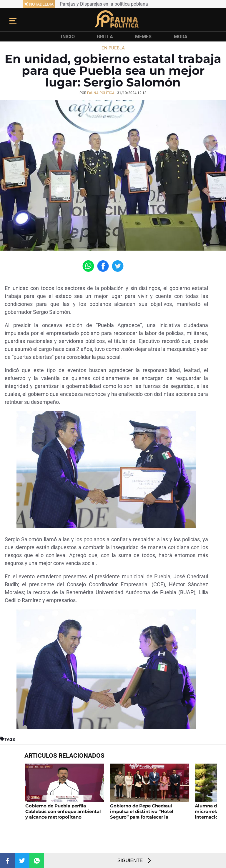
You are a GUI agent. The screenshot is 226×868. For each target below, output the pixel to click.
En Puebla (113, 48)
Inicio (68, 37)
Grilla (105, 37)
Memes (143, 37)
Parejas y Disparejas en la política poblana (104, 4)
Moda (181, 37)
